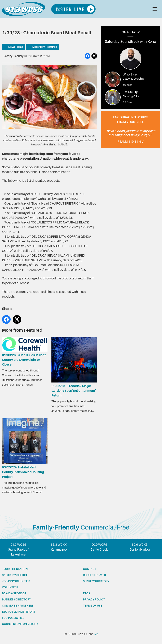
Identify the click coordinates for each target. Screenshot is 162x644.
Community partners (18, 606)
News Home (16, 47)
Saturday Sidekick (15, 575)
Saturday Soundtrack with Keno (130, 42)
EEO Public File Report (19, 612)
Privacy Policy (94, 599)
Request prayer (94, 575)
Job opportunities (16, 581)
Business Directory (16, 599)
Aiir (96, 634)
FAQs (86, 593)
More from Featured (45, 47)
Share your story (96, 581)
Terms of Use (93, 606)
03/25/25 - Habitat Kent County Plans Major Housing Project (25, 448)
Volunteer (10, 587)
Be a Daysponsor (14, 593)
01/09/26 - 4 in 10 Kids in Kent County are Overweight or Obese (25, 352)
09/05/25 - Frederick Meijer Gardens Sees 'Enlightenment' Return (74, 367)
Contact (90, 569)
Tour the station (15, 569)
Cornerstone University (20, 624)
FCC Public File (13, 618)
